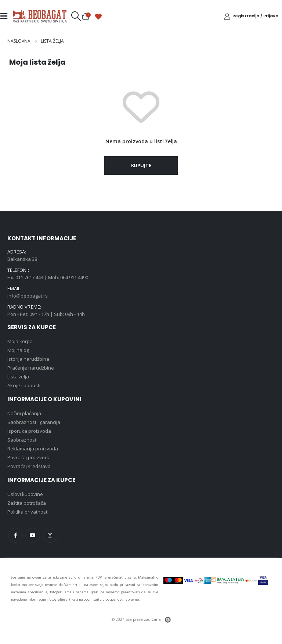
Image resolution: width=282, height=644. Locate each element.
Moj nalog (18, 350)
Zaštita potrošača (27, 503)
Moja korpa (20, 341)
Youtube (33, 535)
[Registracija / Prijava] (251, 16)
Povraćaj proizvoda (29, 457)
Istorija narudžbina (28, 359)
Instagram (50, 535)
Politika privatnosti (28, 512)
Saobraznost (22, 440)
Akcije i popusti (24, 385)
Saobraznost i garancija (34, 422)
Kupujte (141, 165)
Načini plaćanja (24, 413)
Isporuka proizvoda (29, 431)
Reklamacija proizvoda (33, 449)
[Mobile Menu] (6, 16)
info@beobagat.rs (28, 296)
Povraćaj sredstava (29, 466)
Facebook (15, 535)
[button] (76, 16)
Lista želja (18, 377)
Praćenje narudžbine (31, 368)
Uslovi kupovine (25, 494)
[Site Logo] (40, 16)
